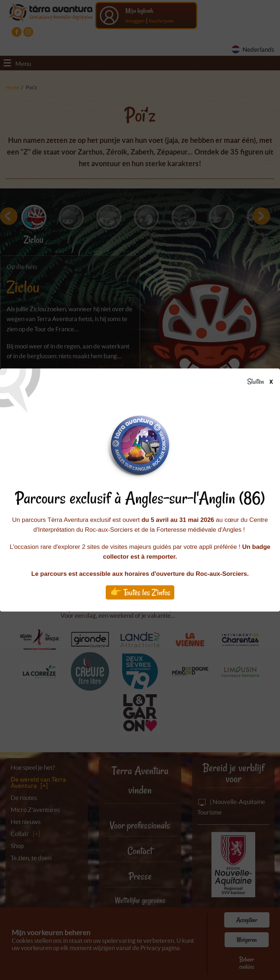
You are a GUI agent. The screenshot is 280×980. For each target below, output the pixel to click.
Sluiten (263, 382)
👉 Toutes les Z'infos (140, 592)
